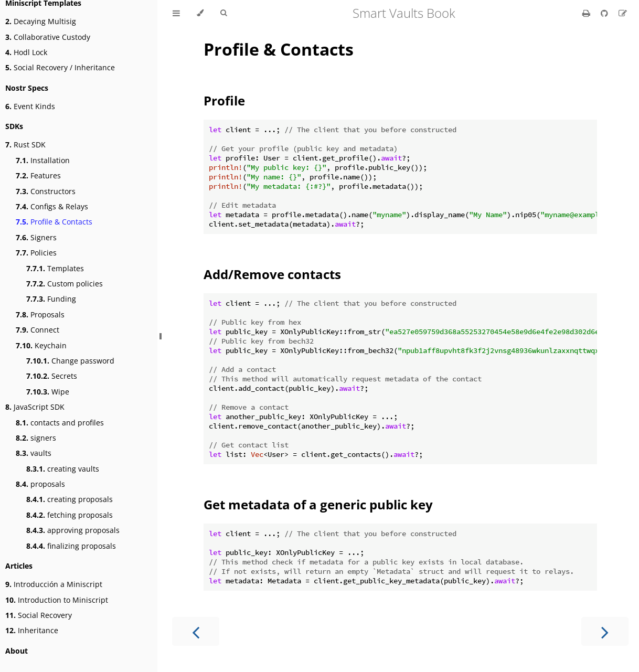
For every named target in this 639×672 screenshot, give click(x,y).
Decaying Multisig (41, 21)
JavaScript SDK (35, 407)
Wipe (48, 392)
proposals (40, 484)
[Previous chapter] (196, 631)
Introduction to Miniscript (57, 600)
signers (36, 438)
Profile (224, 100)
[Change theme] (200, 13)
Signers (36, 237)
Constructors (46, 191)
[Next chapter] (605, 631)
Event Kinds (30, 106)
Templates (55, 268)
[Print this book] (587, 13)
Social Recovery (39, 615)
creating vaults (63, 469)
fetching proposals (70, 515)
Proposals (40, 314)
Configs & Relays (52, 206)
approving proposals (73, 530)
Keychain (41, 345)
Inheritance (32, 630)
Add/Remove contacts (272, 274)
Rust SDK (25, 145)
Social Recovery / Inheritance (60, 67)
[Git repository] (605, 13)
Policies (36, 253)
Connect (38, 330)
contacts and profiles (60, 423)
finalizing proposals (71, 546)
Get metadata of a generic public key (318, 504)
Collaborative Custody (48, 37)
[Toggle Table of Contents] (176, 13)
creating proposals (70, 499)
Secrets (52, 376)
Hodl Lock (26, 52)
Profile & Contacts (54, 222)
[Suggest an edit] (623, 13)
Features (38, 175)
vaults (34, 453)
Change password (70, 361)
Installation (43, 160)
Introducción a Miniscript (54, 584)
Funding (51, 299)
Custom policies (65, 284)
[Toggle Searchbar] (223, 13)
